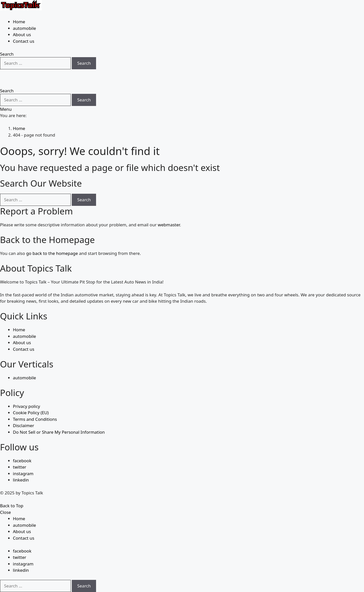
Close (5, 512)
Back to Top (12, 506)
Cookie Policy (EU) (31, 413)
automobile (24, 28)
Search (84, 63)
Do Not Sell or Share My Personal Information (59, 432)
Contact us (24, 41)
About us (22, 35)
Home (19, 22)
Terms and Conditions (35, 419)
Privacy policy (26, 406)
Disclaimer (24, 425)
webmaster (169, 225)
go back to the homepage (52, 253)
